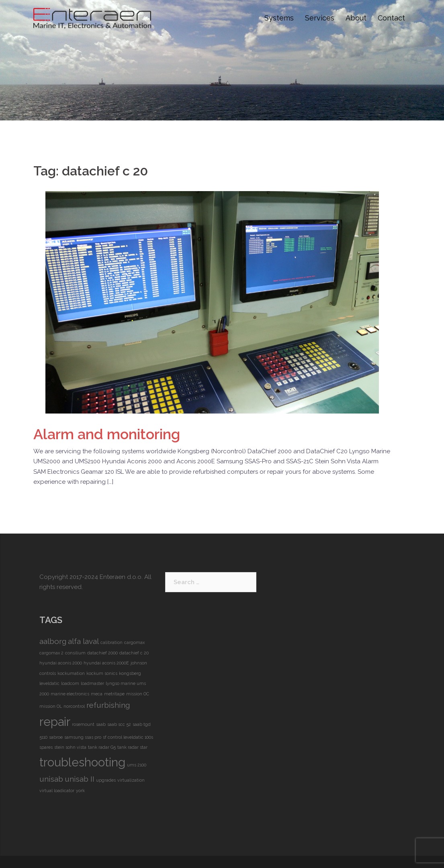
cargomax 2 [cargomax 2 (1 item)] (51, 653)
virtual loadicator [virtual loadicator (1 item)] (57, 791)
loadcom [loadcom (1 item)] (70, 683)
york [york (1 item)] (80, 791)
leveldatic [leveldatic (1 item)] (49, 683)
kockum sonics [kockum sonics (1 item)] (102, 673)
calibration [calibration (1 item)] (112, 642)
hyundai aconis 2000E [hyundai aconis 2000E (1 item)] (106, 663)
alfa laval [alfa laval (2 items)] (83, 641)
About (356, 18)
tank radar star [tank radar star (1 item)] (132, 747)
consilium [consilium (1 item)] (75, 653)
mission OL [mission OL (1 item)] (51, 706)
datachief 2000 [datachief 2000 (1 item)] (102, 653)
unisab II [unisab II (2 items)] (80, 779)
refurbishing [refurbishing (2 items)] (108, 705)
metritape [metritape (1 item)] (114, 694)
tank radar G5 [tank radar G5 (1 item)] (102, 747)
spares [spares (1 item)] (46, 747)
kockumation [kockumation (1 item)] (71, 673)
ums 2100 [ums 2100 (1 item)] (137, 765)
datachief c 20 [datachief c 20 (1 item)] (134, 653)
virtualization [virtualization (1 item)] (131, 780)
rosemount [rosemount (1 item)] (83, 724)
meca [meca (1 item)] (97, 694)
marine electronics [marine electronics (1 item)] (70, 694)
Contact (391, 18)
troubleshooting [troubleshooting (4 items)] (82, 762)
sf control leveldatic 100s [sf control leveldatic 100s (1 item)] (128, 737)
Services (320, 18)
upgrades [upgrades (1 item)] (106, 780)
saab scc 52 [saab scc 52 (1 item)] (119, 724)
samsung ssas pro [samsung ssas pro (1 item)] (83, 737)
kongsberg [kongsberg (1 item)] (130, 673)
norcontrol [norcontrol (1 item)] (74, 706)
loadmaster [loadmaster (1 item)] (92, 683)
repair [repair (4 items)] (55, 722)
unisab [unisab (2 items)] (51, 779)
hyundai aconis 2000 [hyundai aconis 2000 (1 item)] (61, 663)
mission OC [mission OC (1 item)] (138, 694)
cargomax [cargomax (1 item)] (134, 642)
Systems (279, 18)
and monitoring (107, 434)
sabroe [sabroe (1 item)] (56, 737)
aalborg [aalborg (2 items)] (53, 641)
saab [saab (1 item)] (101, 724)
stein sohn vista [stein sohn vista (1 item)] (70, 747)
